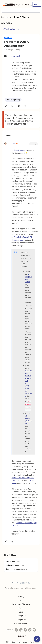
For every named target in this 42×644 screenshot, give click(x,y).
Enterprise (21, 614)
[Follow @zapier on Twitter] (30, 629)
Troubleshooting (11, 29)
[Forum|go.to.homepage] (16, 4)
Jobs (21, 611)
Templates (21, 618)
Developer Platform (21, 603)
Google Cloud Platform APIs (29, 417)
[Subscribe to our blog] (25, 629)
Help (21, 599)
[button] (37, 4)
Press (21, 607)
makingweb (16, 56)
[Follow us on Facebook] (16, 629)
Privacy (33, 641)
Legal (25, 641)
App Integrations (21, 622)
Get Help (7, 17)
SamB (14, 144)
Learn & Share (22, 17)
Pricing (21, 595)
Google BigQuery (13, 100)
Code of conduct (13, 560)
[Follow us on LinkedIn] (21, 629)
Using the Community (15, 564)
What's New (8, 23)
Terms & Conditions (12, 587)
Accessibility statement (29, 587)
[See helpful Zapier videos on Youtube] (34, 629)
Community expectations (17, 568)
